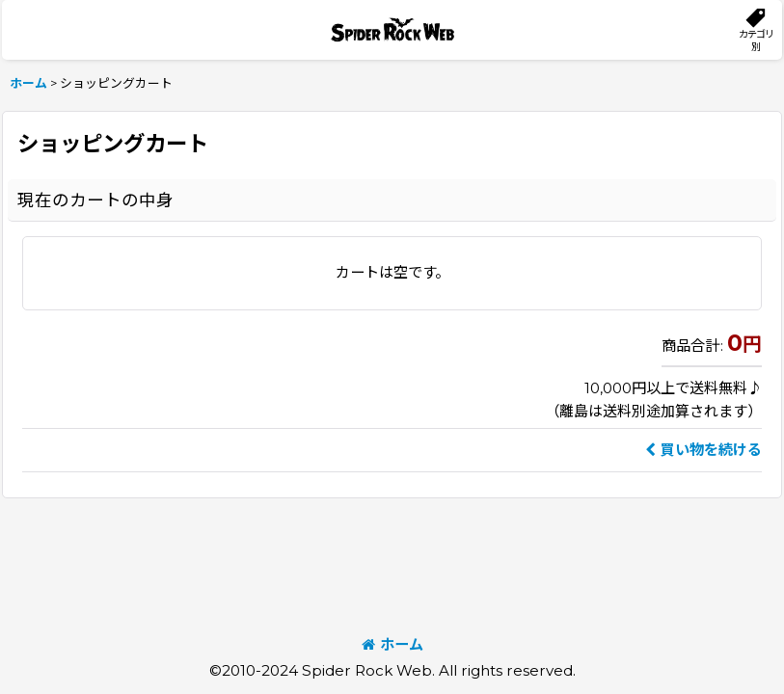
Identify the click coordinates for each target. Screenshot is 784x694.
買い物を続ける (703, 450)
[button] (756, 30)
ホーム (392, 644)
